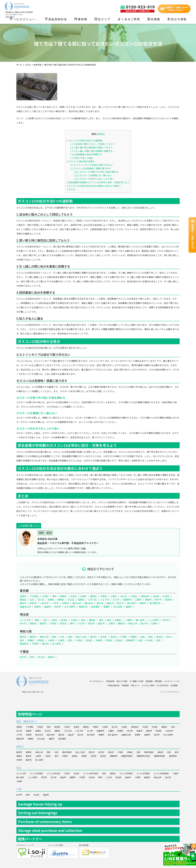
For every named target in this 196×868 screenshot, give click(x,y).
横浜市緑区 (149, 752)
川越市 (129, 620)
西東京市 (83, 607)
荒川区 (41, 600)
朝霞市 (43, 623)
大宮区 (54, 620)
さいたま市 (25, 620)
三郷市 (111, 623)
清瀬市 (143, 603)
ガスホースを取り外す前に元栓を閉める (96, 172)
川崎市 (51, 640)
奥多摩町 (95, 607)
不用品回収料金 (56, 19)
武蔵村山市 (25, 607)
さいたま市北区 (53, 773)
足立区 (71, 600)
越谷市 (101, 623)
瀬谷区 (160, 637)
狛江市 (120, 603)
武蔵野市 (127, 600)
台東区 (83, 596)
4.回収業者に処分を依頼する (86, 154)
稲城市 (48, 607)
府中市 (158, 600)
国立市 (100, 603)
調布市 (23, 603)
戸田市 (53, 623)
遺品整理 (149, 681)
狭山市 (144, 623)
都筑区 (41, 640)
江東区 (114, 596)
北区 (32, 600)
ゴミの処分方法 (162, 685)
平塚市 (35, 644)
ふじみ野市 (153, 620)
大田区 (134, 596)
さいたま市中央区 (91, 773)
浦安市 (51, 657)
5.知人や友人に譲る (82, 158)
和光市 (63, 623)
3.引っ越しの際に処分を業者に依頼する (92, 151)
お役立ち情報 (177, 19)
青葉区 (31, 640)
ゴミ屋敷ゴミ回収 (136, 681)
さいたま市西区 (36, 773)
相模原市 (131, 640)
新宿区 (63, 596)
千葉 (19, 789)
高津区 (89, 640)
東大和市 (131, 603)
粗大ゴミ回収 (122, 681)
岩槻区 (118, 620)
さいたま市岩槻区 (161, 773)
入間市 (154, 623)
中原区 (79, 640)
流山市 (41, 657)
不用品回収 (110, 681)
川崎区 (61, 640)
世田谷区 (145, 596)
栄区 (169, 637)
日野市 (65, 603)
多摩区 (99, 640)
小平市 (55, 603)
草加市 (91, 623)
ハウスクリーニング (172, 681)
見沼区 (64, 620)
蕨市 (72, 623)
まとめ (71, 189)
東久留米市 (155, 603)
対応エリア (102, 19)
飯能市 (122, 623)
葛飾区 (81, 600)
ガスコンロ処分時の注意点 (81, 161)
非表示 (100, 134)
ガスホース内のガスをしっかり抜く (94, 179)
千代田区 (34, 596)
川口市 (81, 623)
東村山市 (77, 603)
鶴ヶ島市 (140, 620)
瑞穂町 (107, 607)
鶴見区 (33, 637)
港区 (54, 596)
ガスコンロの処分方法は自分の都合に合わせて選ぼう (94, 186)
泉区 (22, 640)
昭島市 (168, 600)
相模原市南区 (160, 756)
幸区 (70, 640)
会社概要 (154, 19)
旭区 (143, 637)
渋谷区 (156, 596)
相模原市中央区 (143, 756)
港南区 (134, 637)
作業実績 (81, 19)
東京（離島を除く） (27, 721)
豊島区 (23, 600)
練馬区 (61, 600)
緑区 (109, 620)
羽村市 (58, 607)
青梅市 (148, 600)
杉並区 (166, 596)
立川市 (116, 600)
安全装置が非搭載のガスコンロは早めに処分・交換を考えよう (98, 182)
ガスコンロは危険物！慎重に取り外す (91, 168)
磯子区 (94, 637)
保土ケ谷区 (81, 637)
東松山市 (133, 623)
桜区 (83, 620)
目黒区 (23, 596)
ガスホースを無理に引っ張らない (93, 175)
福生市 (110, 603)
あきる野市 (70, 607)
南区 (101, 620)
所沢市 (166, 620)
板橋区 (51, 600)
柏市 (32, 657)
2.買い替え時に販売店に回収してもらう (91, 147)
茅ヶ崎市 (56, 644)
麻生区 (119, 640)
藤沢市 (45, 644)
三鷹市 (138, 600)
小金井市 (44, 603)
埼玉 (19, 768)
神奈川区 (44, 637)
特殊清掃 (158, 681)
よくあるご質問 (129, 19)
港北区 (114, 637)
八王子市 (105, 600)
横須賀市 (24, 644)
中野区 (104, 596)
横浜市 (23, 637)
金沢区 (104, 637)
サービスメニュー (23, 19)
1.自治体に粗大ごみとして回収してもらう (93, 144)
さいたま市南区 (126, 773)
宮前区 (109, 640)
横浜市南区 (67, 752)
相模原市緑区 (127, 756)
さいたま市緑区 (143, 773)
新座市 (33, 623)
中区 (62, 637)
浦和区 (92, 620)
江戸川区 (92, 600)
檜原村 (129, 607)
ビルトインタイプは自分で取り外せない (92, 165)
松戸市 (23, 657)
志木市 (23, 623)
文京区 (73, 596)
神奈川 (20, 746)
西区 (37, 620)
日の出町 (118, 607)
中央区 (45, 596)
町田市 (33, 603)
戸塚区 (124, 637)
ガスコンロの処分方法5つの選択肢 (85, 140)
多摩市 (37, 607)
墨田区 (94, 596)
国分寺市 (89, 603)
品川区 (124, 596)
